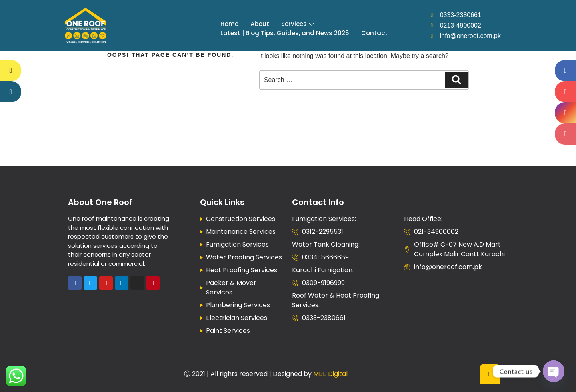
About (260, 24)
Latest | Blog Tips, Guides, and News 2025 (285, 33)
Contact (374, 33)
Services (297, 24)
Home (229, 24)
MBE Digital (330, 374)
